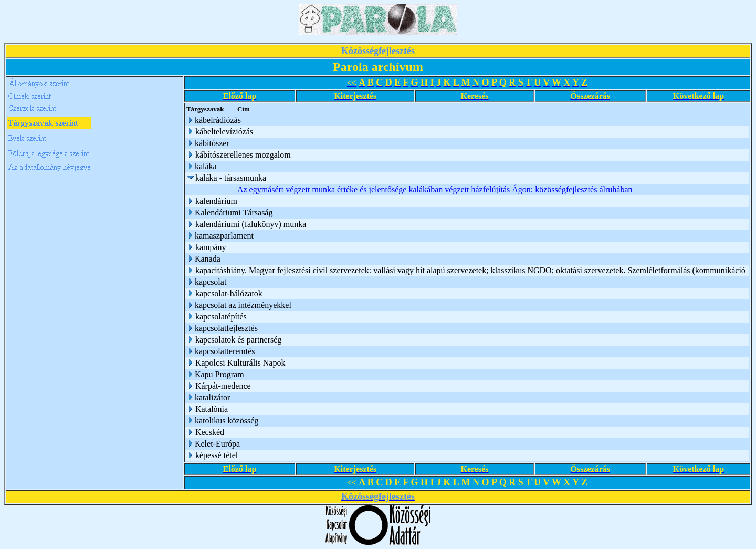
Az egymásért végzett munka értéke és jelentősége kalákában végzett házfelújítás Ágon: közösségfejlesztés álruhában (435, 189)
